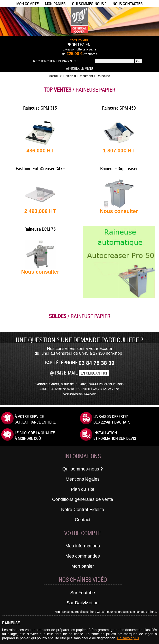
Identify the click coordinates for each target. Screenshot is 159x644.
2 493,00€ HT (40, 211)
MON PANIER (79, 40)
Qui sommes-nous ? (89, 4)
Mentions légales (83, 479)
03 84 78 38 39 (97, 363)
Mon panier (55, 4)
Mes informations (83, 546)
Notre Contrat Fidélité (83, 509)
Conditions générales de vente (83, 499)
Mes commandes (83, 556)
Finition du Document (78, 76)
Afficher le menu (79, 68)
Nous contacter (128, 4)
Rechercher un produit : (56, 61)
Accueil (54, 76)
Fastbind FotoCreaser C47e (40, 168)
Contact (83, 520)
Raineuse (103, 76)
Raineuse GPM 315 (40, 108)
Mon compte (28, 4)
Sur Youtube (83, 593)
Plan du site (83, 489)
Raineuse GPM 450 (119, 108)
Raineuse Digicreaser (119, 168)
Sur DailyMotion (83, 603)
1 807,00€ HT (119, 151)
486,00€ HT (40, 151)
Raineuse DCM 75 (40, 229)
